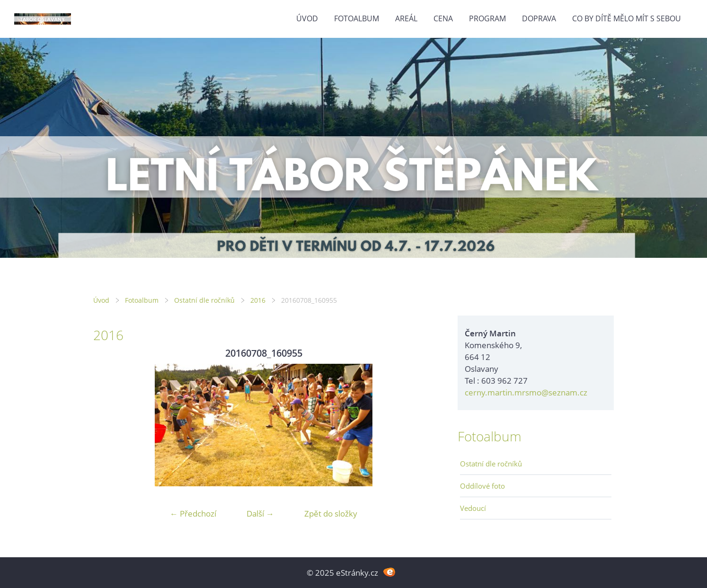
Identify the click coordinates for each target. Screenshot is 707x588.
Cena (443, 18)
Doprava (539, 18)
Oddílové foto (482, 486)
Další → (260, 513)
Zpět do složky (331, 513)
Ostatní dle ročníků (204, 300)
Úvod (307, 18)
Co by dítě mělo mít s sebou (627, 18)
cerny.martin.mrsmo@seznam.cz (526, 392)
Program (487, 18)
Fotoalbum (357, 18)
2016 (258, 300)
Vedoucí (473, 508)
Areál (406, 18)
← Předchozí (193, 513)
